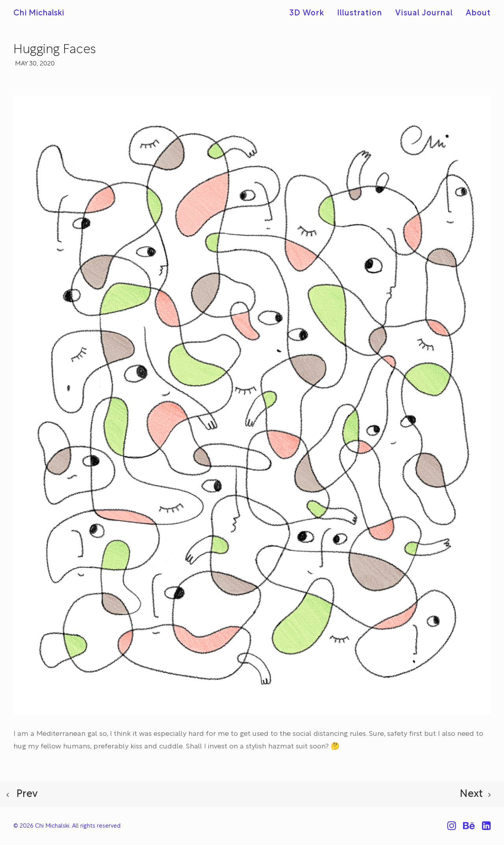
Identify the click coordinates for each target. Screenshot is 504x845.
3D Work (307, 13)
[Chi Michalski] (39, 13)
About (478, 13)
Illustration (360, 13)
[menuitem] (309, 13)
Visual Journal (424, 13)
